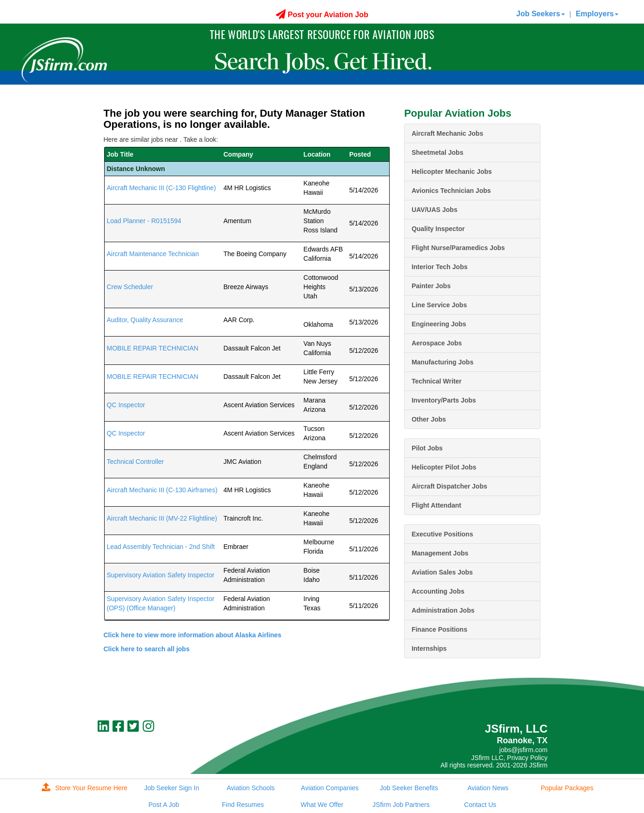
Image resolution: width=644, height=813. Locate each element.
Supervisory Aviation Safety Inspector (161, 575)
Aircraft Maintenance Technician (153, 254)
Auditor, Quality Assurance (145, 320)
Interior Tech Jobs (439, 267)
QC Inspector (126, 405)
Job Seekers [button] (540, 14)
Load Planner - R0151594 (144, 221)
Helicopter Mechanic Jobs (452, 172)
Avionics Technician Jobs (451, 191)
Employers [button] (597, 14)
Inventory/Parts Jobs (444, 400)
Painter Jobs (431, 286)
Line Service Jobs (439, 305)
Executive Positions (442, 534)
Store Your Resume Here (85, 788)
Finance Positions (439, 629)
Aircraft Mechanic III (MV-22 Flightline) (162, 518)
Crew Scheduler (130, 287)
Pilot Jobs (427, 448)
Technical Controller (136, 462)
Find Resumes (243, 805)
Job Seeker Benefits (409, 788)
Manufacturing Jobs (442, 362)
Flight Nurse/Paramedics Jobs (458, 248)
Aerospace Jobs (437, 343)
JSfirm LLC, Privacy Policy (509, 758)
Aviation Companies (330, 788)
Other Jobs (429, 419)
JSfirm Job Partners (401, 805)
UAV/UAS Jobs (435, 210)
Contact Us (480, 805)
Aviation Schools (251, 788)
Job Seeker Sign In (172, 788)
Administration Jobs (443, 610)
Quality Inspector (438, 229)
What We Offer (322, 805)
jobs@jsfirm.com (524, 750)
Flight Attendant (436, 505)
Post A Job (164, 805)
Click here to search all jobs (147, 649)
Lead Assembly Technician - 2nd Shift (161, 547)
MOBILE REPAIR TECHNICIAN (153, 348)
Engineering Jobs (439, 324)
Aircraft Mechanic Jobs (447, 133)
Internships (429, 648)
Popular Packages (567, 788)
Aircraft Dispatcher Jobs (449, 486)
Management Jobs (440, 553)
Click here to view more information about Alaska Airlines (193, 635)
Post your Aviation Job (322, 15)
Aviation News (488, 788)
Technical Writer (437, 381)
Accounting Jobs (438, 591)
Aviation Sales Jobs (442, 572)
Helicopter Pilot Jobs (444, 467)
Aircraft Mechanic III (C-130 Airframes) (162, 490)
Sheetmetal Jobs (437, 152)
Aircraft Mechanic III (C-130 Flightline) (162, 188)
